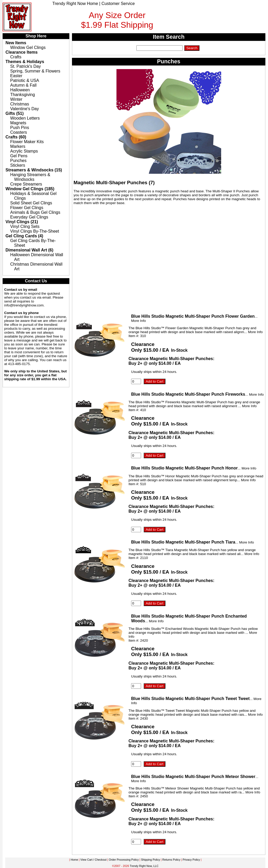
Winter (16, 99)
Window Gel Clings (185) (30, 189)
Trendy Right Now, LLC (144, 866)
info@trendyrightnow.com (24, 305)
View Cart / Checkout (93, 860)
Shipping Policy (151, 860)
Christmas (20, 104)
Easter (16, 76)
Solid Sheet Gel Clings (31, 203)
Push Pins (20, 128)
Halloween (20, 90)
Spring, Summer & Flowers (35, 71)
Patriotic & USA (25, 80)
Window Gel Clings (28, 47)
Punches (18, 161)
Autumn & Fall (23, 85)
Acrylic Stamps (24, 151)
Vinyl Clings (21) (22, 222)
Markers (18, 146)
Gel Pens (19, 156)
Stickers (18, 165)
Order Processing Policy (124, 860)
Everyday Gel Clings (29, 217)
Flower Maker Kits (27, 142)
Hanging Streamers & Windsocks (30, 177)
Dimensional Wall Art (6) (29, 250)
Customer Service (118, 4)
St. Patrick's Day (26, 66)
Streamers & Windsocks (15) (34, 170)
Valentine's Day (24, 109)
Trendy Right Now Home (75, 4)
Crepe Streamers (26, 184)
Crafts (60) (16, 137)
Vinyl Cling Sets (25, 226)
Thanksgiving (23, 95)
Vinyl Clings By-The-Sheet (35, 231)
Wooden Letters (25, 118)
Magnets (18, 123)
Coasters (19, 132)
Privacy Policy (191, 860)
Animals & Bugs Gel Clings (35, 212)
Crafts (16, 57)
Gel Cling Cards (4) (24, 236)
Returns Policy (171, 860)
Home (74, 860)
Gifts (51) (15, 113)
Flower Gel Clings (27, 208)
